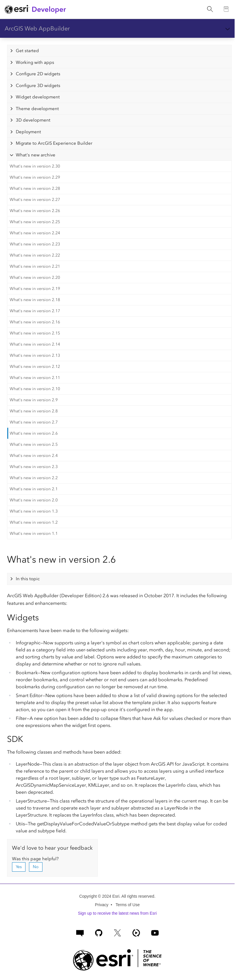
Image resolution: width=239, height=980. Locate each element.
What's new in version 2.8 (34, 411)
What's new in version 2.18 (35, 300)
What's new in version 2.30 (35, 166)
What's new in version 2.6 (34, 433)
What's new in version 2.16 (35, 322)
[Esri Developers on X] (117, 932)
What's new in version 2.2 (34, 478)
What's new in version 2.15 (35, 333)
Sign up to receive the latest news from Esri (117, 913)
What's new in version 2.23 (35, 244)
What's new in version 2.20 (35, 278)
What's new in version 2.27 (35, 200)
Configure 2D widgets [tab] (38, 74)
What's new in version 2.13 (35, 355)
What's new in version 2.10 (35, 389)
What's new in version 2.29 (35, 177)
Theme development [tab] (37, 109)
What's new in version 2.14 (35, 344)
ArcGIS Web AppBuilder (37, 28)
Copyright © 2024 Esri (99, 896)
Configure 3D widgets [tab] (38, 86)
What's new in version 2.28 (35, 188)
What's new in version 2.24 (35, 233)
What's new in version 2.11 (35, 378)
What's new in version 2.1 (34, 489)
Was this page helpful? (35, 859)
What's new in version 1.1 (34, 533)
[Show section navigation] (228, 28)
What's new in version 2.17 (35, 311)
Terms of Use (127, 905)
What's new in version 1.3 (34, 511)
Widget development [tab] (38, 97)
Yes (19, 867)
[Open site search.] (210, 9)
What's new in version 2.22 (35, 255)
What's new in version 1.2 (34, 522)
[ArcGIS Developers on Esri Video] (136, 932)
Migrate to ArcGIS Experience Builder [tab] (54, 143)
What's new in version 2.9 (34, 400)
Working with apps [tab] (35, 62)
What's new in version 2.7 (34, 422)
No (36, 867)
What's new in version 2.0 (34, 500)
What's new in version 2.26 (35, 211)
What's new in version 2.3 (34, 467)
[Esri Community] (80, 932)
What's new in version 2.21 (35, 266)
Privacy (102, 905)
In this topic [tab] (28, 579)
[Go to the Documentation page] (226, 9)
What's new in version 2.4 (34, 456)
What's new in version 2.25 (35, 222)
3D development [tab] (33, 120)
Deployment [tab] (28, 132)
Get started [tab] (27, 51)
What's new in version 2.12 (35, 367)
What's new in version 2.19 (35, 289)
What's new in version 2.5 (34, 444)
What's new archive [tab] (36, 155)
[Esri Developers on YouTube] (155, 932)
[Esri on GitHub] (99, 932)
